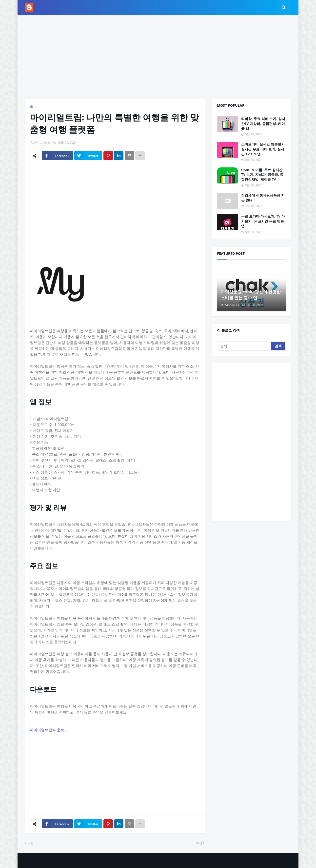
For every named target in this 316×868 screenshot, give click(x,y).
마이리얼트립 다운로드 (49, 730)
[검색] (244, 346)
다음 (31, 843)
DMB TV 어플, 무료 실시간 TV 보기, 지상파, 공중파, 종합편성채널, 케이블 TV (262, 175)
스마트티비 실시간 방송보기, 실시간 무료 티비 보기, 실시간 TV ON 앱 (263, 149)
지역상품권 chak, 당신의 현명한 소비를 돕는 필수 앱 (251, 295)
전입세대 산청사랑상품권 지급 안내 (263, 198)
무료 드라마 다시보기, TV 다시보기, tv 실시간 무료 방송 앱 (263, 221)
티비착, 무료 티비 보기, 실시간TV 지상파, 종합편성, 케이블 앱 (263, 123)
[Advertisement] (158, 57)
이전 (199, 843)
